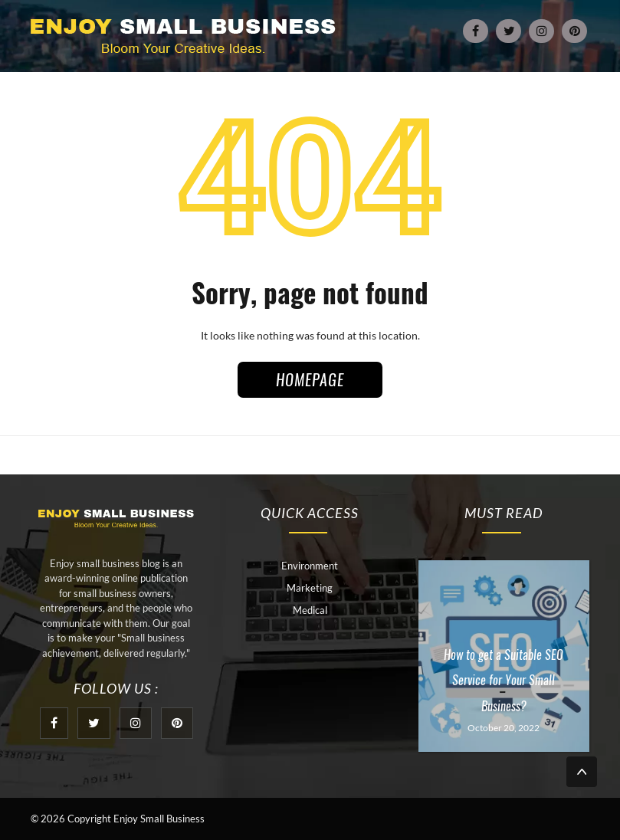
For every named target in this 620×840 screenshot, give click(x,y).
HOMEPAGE (310, 380)
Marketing (310, 588)
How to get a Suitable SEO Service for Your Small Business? (504, 681)
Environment (310, 566)
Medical (310, 610)
